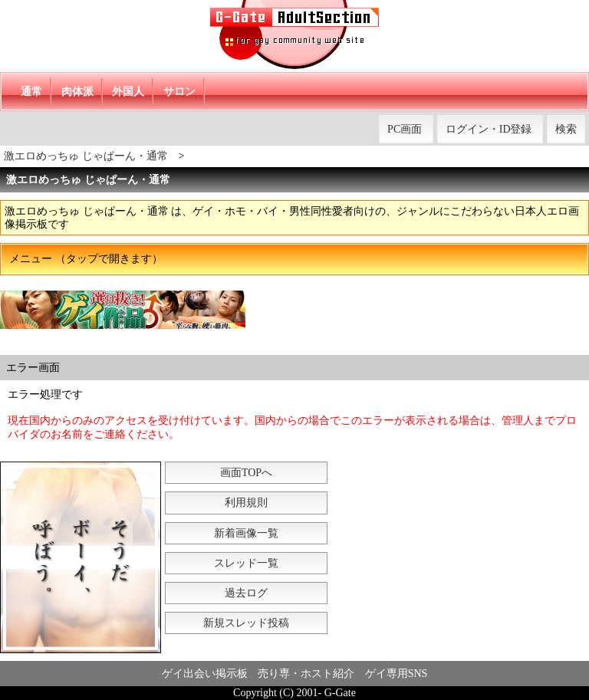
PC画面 (405, 129)
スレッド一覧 (246, 563)
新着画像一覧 (246, 533)
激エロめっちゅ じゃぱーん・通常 (86, 156)
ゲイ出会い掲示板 (205, 674)
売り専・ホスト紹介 (306, 674)
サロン (179, 92)
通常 (31, 92)
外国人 (128, 92)
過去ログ (246, 593)
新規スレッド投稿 (246, 623)
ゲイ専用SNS (397, 674)
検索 (566, 129)
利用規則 (246, 503)
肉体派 (77, 92)
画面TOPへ (246, 473)
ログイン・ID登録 (489, 129)
